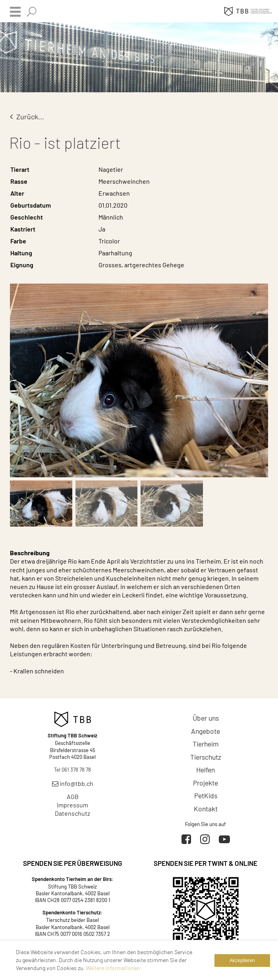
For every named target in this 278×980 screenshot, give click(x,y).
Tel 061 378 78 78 (72, 770)
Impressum (72, 805)
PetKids (206, 795)
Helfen (206, 770)
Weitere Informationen (113, 968)
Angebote (206, 731)
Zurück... (27, 117)
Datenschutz (72, 813)
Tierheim (206, 744)
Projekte (206, 783)
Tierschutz (206, 757)
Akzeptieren (242, 961)
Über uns (206, 718)
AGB (73, 796)
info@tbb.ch (73, 783)
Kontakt (206, 809)
